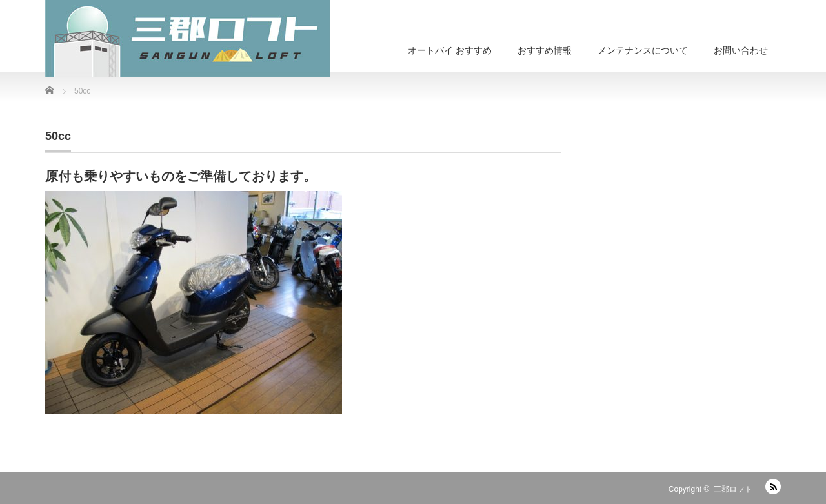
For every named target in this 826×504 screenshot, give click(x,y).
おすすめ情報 (545, 50)
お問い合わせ (741, 50)
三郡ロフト (733, 489)
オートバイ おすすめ (450, 50)
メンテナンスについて (643, 50)
